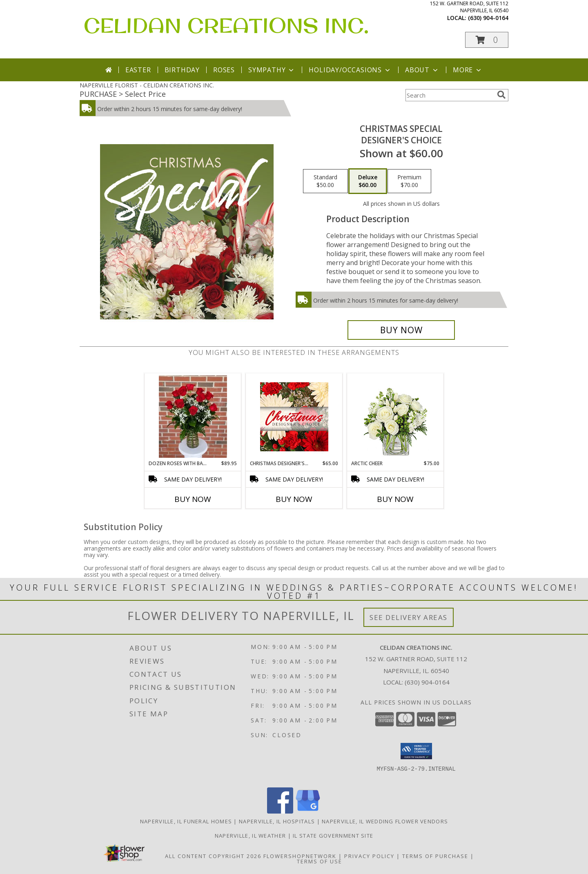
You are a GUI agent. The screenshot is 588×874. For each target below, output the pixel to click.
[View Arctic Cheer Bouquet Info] (395, 417)
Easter (138, 70)
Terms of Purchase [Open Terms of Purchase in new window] (435, 856)
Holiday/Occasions (350, 70)
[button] (487, 40)
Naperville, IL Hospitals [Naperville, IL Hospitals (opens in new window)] (277, 821)
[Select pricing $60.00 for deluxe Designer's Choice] (368, 181)
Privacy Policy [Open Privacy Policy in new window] (369, 856)
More (468, 70)
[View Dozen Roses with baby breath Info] (193, 417)
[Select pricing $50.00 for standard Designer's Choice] (325, 181)
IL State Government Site (333, 836)
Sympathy (272, 70)
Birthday (182, 70)
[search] (501, 95)
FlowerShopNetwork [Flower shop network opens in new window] (300, 856)
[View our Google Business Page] (308, 811)
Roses (224, 70)
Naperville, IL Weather (251, 836)
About (422, 70)
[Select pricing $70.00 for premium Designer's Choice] (409, 181)
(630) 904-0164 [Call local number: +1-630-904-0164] (488, 18)
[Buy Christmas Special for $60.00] (401, 330)
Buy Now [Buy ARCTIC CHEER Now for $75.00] (395, 499)
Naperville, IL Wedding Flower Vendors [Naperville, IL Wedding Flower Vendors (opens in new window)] (385, 821)
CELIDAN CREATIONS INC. (226, 25)
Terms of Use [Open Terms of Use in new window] (320, 861)
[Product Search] (450, 95)
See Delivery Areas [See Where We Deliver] (409, 617)
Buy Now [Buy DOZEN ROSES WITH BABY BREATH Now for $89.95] (193, 499)
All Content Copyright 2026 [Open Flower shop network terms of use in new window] (213, 856)
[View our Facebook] (280, 811)
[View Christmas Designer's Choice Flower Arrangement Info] (294, 417)
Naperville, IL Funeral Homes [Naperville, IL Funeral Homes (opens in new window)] (186, 821)
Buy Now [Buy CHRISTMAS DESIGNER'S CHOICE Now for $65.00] (294, 499)
